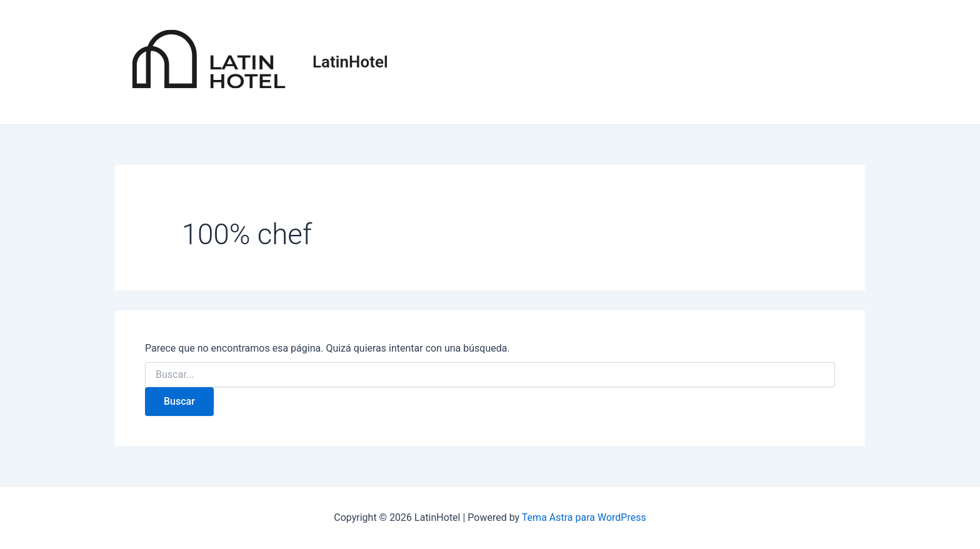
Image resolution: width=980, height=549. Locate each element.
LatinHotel (350, 62)
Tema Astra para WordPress (584, 517)
